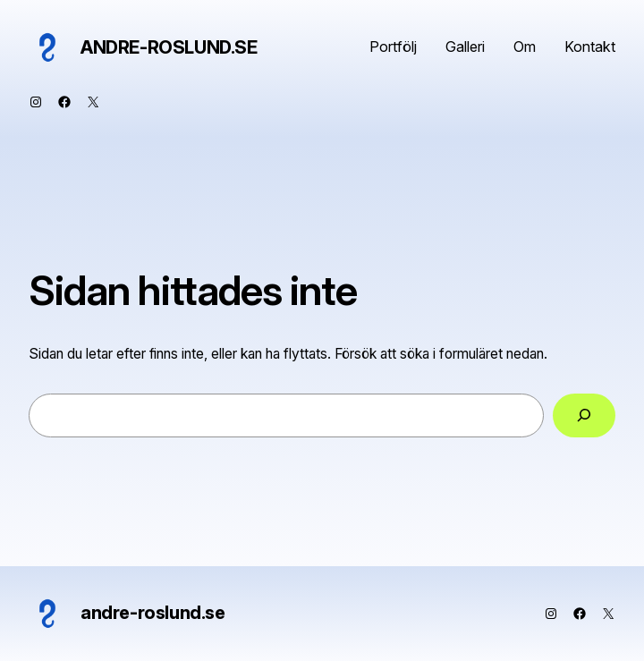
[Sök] (584, 415)
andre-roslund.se (169, 47)
